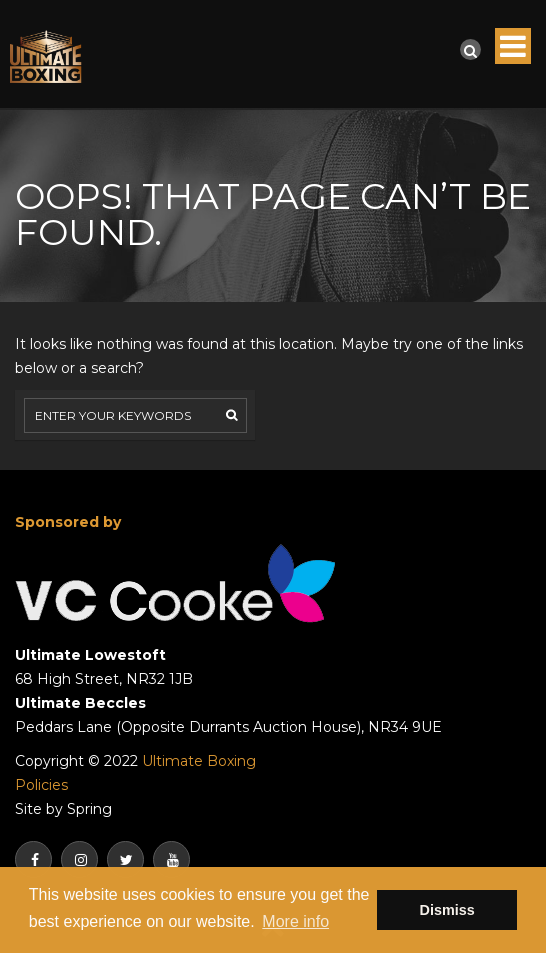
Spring (89, 809)
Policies (41, 785)
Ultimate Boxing (199, 761)
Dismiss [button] (447, 910)
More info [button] (295, 921)
